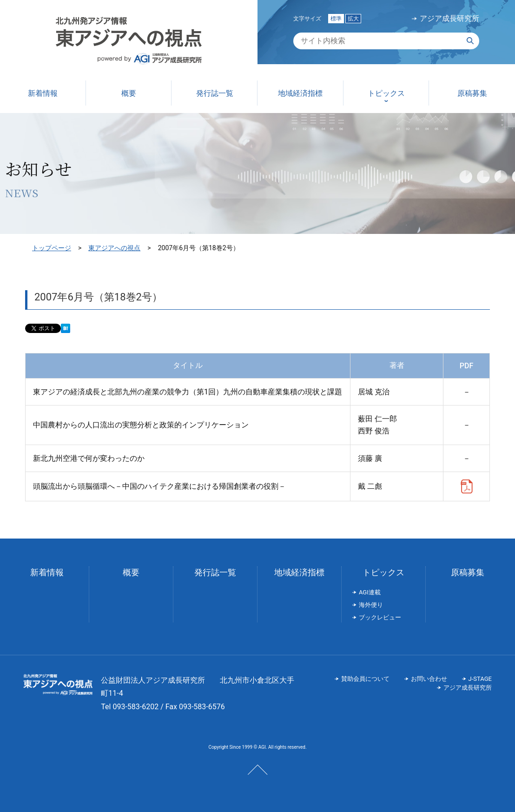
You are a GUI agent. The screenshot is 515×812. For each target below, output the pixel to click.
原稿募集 (468, 572)
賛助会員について (365, 679)
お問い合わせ (429, 679)
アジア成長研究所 (449, 19)
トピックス (383, 572)
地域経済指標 (299, 572)
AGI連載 (370, 592)
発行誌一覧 (215, 572)
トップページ (52, 248)
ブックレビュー (380, 617)
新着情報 (47, 572)
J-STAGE (480, 679)
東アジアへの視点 (114, 248)
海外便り (371, 605)
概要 (131, 572)
